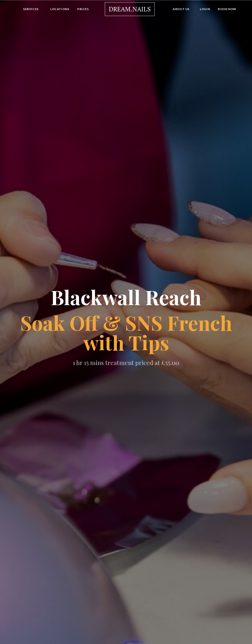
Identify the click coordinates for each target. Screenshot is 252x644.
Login (205, 9)
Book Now (227, 9)
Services (31, 9)
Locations (60, 9)
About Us (181, 9)
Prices (83, 9)
